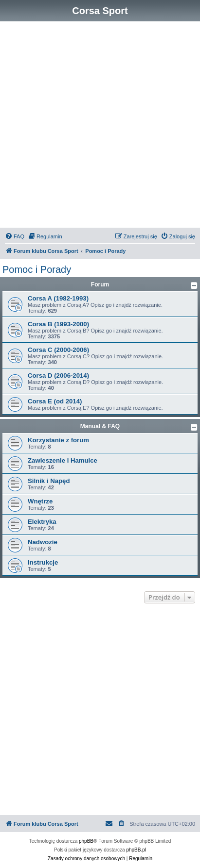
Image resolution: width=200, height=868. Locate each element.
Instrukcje (43, 562)
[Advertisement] (100, 126)
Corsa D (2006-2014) (58, 376)
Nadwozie (43, 542)
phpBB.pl (136, 850)
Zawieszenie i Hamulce (63, 460)
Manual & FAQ (100, 426)
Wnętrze (40, 501)
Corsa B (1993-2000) (58, 324)
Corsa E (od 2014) (55, 401)
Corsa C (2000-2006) (58, 350)
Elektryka (42, 522)
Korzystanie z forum (58, 440)
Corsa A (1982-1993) (58, 298)
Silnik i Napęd (49, 481)
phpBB (86, 841)
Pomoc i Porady (37, 269)
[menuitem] (15, 236)
